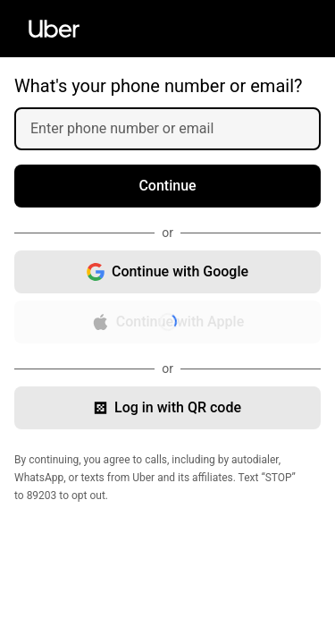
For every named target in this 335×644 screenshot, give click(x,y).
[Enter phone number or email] (175, 129)
